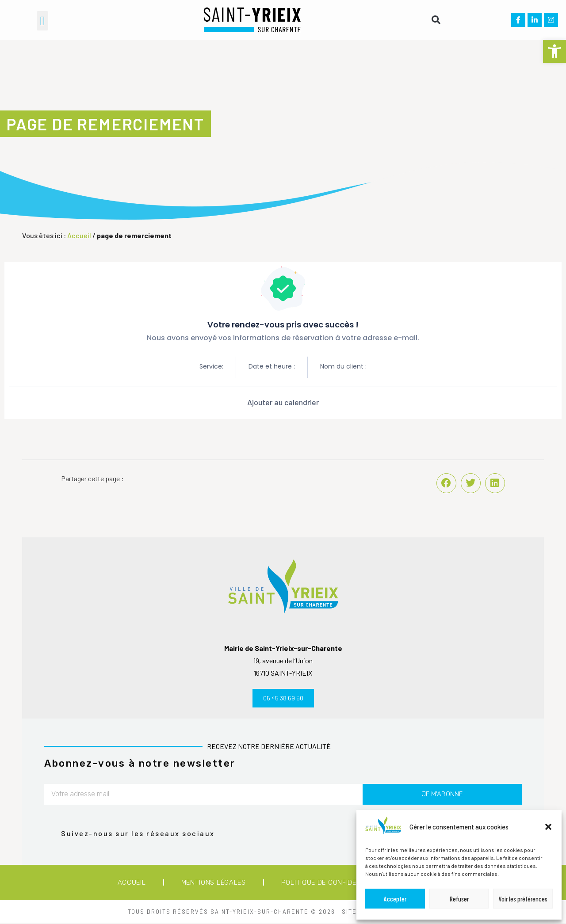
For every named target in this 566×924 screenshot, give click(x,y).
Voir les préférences (523, 899)
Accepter (395, 899)
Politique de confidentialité (333, 884)
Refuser (459, 899)
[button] (555, 51)
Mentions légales (214, 884)
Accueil (79, 235)
